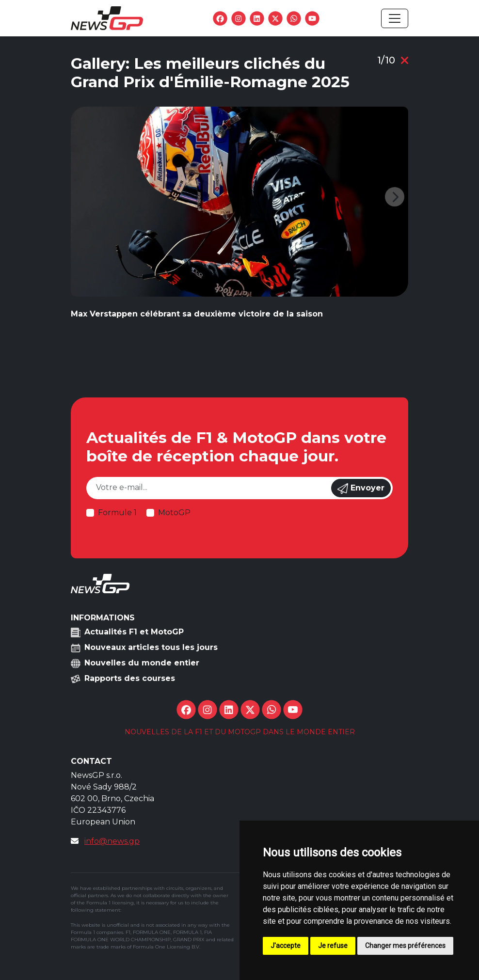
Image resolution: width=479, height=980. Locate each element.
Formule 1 (117, 513)
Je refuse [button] (333, 946)
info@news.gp (112, 841)
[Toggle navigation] (395, 18)
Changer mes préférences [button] (405, 946)
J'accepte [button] (286, 946)
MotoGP (174, 513)
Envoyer (361, 489)
